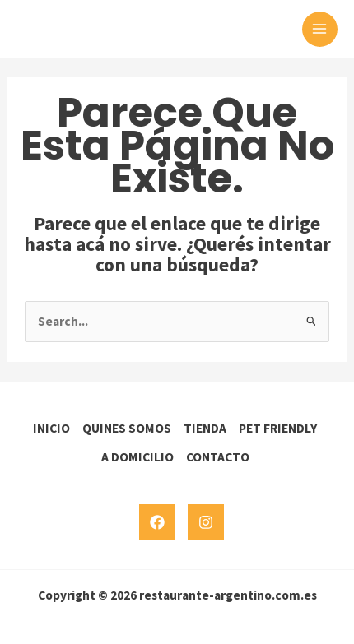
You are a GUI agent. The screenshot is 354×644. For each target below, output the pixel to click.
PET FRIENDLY (278, 428)
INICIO (51, 428)
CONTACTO (218, 457)
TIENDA (205, 428)
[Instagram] (206, 522)
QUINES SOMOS (127, 428)
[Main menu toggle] (320, 29)
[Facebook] (157, 522)
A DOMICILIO (137, 457)
